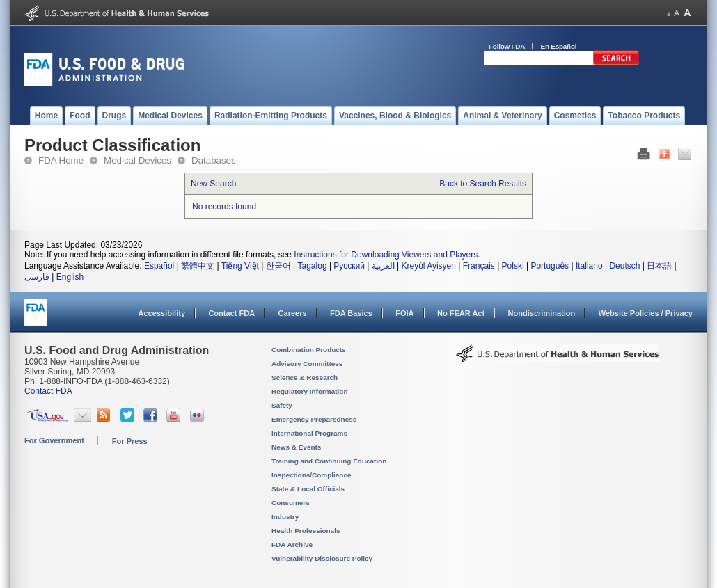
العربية (383, 266)
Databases (214, 160)
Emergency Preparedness (314, 419)
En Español (559, 46)
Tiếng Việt (240, 266)
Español (159, 266)
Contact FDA (231, 313)
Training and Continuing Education (329, 461)
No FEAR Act (461, 313)
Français (479, 266)
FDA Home (61, 160)
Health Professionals (306, 531)
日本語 (659, 266)
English (70, 277)
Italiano (589, 266)
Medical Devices (137, 160)
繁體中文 (198, 266)
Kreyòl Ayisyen (428, 266)
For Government (54, 440)
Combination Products (309, 350)
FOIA (404, 313)
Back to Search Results (483, 184)
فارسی (37, 277)
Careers (293, 313)
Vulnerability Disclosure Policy (322, 558)
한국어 (278, 266)
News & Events (296, 447)
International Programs (309, 433)
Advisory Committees (307, 364)
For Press (130, 441)
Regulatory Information (310, 391)
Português (550, 266)
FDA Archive (292, 545)
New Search (213, 184)
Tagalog (313, 266)
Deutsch (624, 266)
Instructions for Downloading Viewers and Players (386, 255)
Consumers (291, 503)
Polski (513, 266)
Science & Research (305, 378)
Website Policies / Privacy (646, 313)
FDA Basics (351, 313)
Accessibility (162, 313)
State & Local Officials (308, 489)
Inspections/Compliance (312, 475)
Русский (349, 266)
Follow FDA (507, 46)
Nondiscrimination (542, 313)
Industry (285, 517)
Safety (282, 405)
